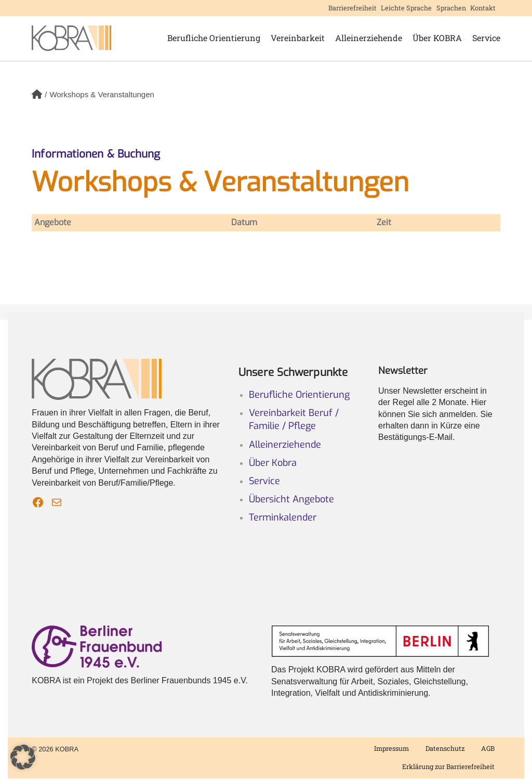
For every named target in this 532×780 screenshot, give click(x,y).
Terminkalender (283, 519)
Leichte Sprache (406, 10)
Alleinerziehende (369, 47)
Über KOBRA (437, 47)
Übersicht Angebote (291, 501)
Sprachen (451, 10)
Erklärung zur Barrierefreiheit (448, 768)
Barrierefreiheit (353, 10)
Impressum (391, 750)
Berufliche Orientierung (214, 47)
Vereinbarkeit (298, 47)
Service (486, 47)
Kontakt (483, 10)
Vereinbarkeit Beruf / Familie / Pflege (294, 421)
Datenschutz (445, 750)
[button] (23, 757)
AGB (488, 750)
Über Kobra (273, 464)
